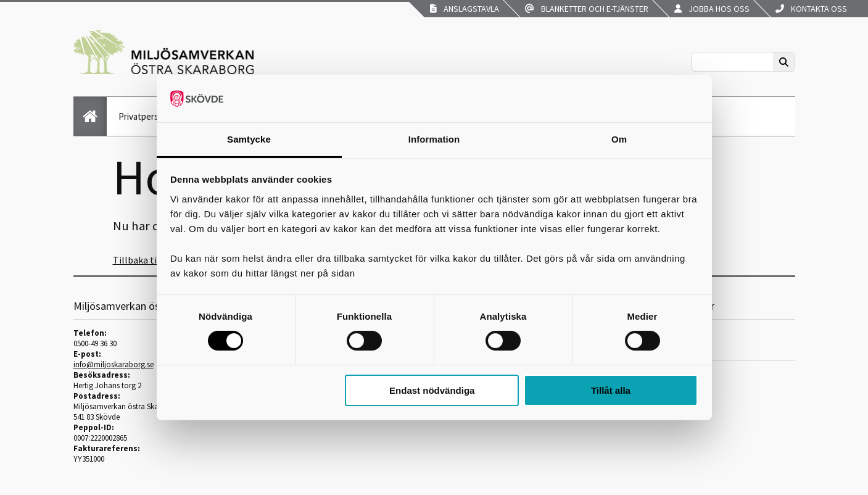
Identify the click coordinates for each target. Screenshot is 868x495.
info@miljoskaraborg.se (114, 364)
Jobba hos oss (712, 9)
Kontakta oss (811, 9)
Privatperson (143, 116)
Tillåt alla (611, 390)
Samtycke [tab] (249, 139)
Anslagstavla (465, 9)
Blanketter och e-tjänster (587, 9)
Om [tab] (619, 139)
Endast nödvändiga (432, 390)
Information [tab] (434, 139)
